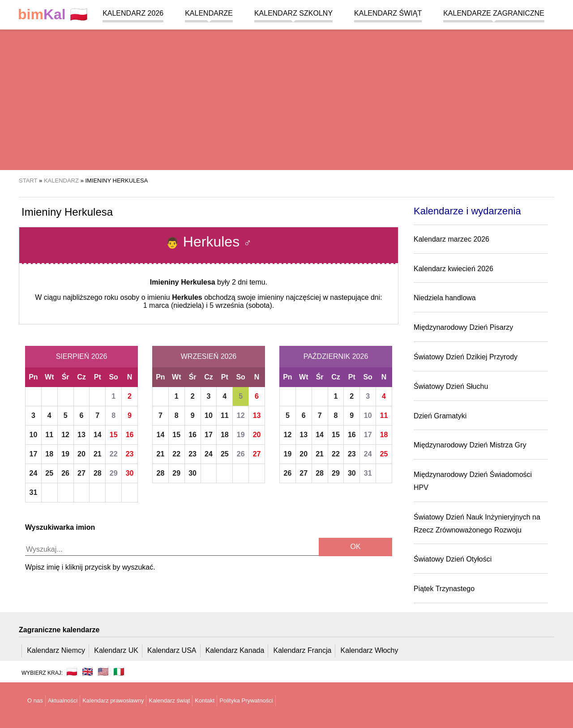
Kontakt (205, 700)
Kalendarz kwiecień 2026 (453, 269)
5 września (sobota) (241, 305)
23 (130, 454)
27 (81, 473)
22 (114, 454)
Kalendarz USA (172, 650)
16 (130, 435)
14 (98, 435)
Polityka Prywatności (246, 700)
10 (34, 435)
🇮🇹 (119, 672)
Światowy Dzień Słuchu (451, 386)
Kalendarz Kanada (235, 650)
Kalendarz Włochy (370, 650)
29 (114, 473)
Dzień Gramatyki (440, 416)
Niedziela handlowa (445, 298)
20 (81, 454)
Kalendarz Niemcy (56, 650)
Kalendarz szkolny (293, 13)
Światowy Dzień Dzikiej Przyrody (466, 357)
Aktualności (63, 700)
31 (34, 492)
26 (65, 473)
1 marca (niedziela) (174, 305)
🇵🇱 (53, 15)
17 (34, 454)
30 (130, 473)
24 (34, 473)
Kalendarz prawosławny (113, 700)
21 (98, 454)
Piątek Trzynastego (444, 589)
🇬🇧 (88, 672)
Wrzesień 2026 (209, 356)
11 (49, 435)
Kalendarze (209, 13)
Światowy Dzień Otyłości (453, 559)
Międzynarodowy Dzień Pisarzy (463, 327)
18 (49, 454)
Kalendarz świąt (388, 13)
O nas (35, 700)
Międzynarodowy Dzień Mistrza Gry (470, 445)
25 (49, 473)
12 (65, 435)
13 (81, 435)
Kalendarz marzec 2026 (451, 239)
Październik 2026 (336, 356)
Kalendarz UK (116, 650)
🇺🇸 (103, 672)
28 (98, 473)
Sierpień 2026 (82, 356)
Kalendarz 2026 (133, 13)
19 (65, 454)
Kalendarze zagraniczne (494, 13)
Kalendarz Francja (303, 650)
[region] (286, 98)
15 (114, 435)
